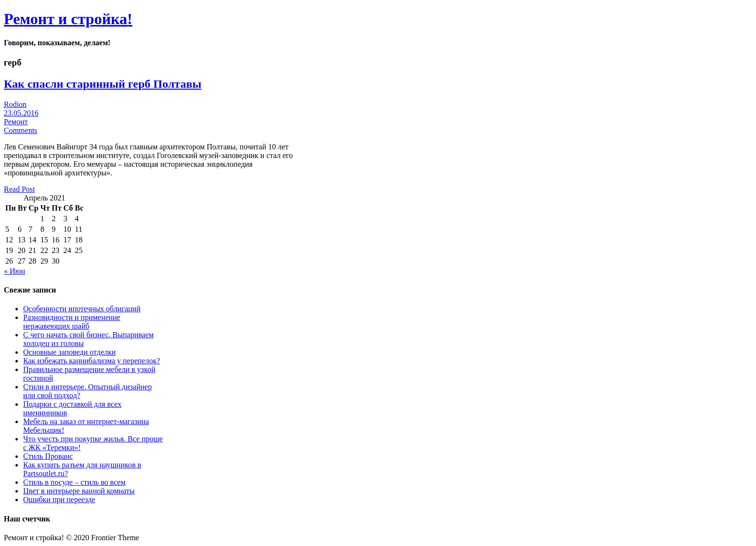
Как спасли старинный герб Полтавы (103, 84)
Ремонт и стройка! (68, 19)
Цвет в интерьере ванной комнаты (79, 491)
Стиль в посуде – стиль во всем (74, 482)
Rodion (15, 104)
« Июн (14, 271)
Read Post (19, 189)
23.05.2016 (21, 113)
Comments (20, 130)
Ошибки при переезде (59, 499)
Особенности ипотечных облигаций (82, 309)
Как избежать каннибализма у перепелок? (92, 361)
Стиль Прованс (48, 456)
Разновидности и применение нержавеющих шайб (72, 322)
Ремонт (16, 122)
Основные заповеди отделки (69, 352)
